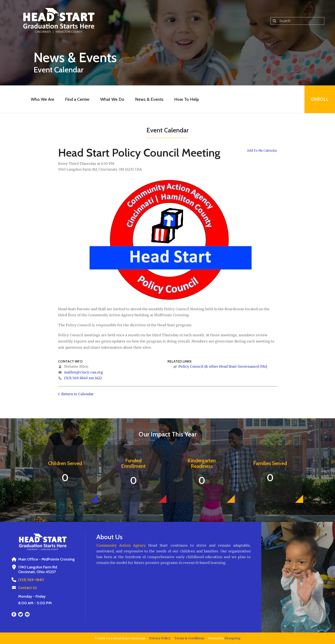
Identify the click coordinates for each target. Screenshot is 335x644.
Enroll (320, 99)
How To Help (187, 99)
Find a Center (77, 99)
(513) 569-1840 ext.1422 (83, 378)
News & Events (149, 99)
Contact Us (28, 588)
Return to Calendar (78, 394)
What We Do (112, 99)
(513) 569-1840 (31, 580)
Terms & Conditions (189, 638)
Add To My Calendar (262, 151)
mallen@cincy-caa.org (84, 372)
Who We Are (43, 99)
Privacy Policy (160, 638)
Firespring (233, 638)
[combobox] (297, 21)
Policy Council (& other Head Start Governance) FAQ (223, 366)
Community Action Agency (121, 545)
